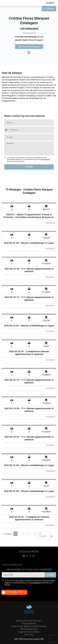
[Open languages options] (50, 3)
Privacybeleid (45, 159)
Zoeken (49, 9)
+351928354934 (29, 29)
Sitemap (29, 635)
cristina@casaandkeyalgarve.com (29, 37)
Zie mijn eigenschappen (29, 47)
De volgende (43, 535)
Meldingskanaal (29, 629)
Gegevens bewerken (29, 632)
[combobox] (7, 130)
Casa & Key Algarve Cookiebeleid (29, 626)
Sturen (29, 167)
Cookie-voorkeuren (12, 565)
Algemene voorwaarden (29, 621)
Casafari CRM (38, 639)
